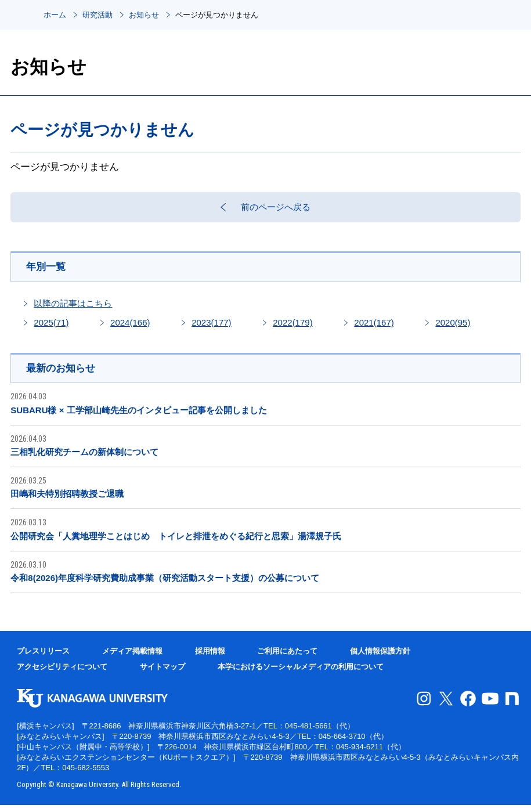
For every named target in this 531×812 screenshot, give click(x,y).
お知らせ (144, 15)
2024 (130, 328)
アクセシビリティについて (62, 674)
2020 (453, 328)
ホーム (55, 15)
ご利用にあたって (287, 658)
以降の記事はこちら (73, 309)
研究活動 (97, 15)
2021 (374, 328)
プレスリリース (43, 658)
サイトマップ (162, 674)
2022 (292, 328)
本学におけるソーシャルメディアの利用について (301, 674)
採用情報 (210, 658)
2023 (211, 328)
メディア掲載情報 (132, 658)
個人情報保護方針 (380, 658)
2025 (51, 328)
